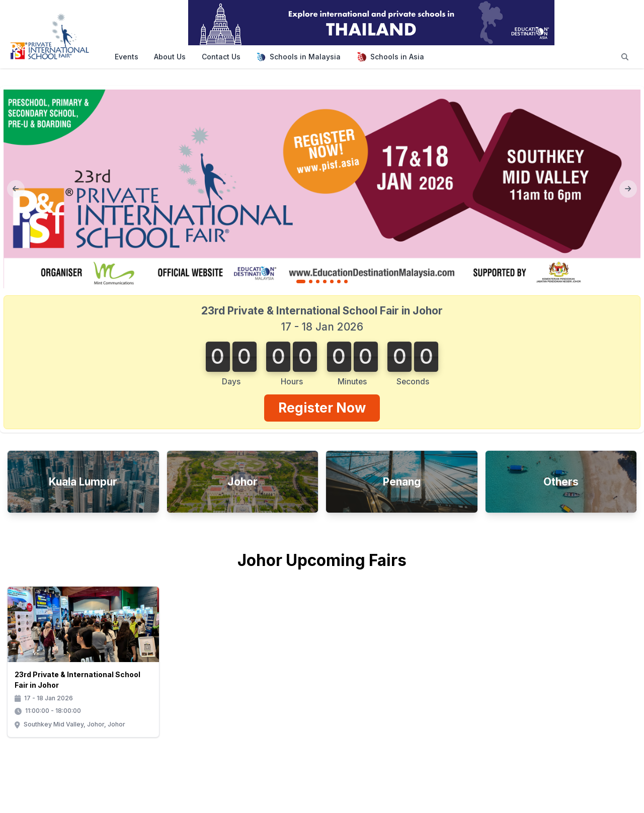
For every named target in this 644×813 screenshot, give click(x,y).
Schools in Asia (390, 57)
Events (127, 57)
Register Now (322, 407)
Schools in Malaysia (298, 57)
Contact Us (221, 57)
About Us (170, 57)
